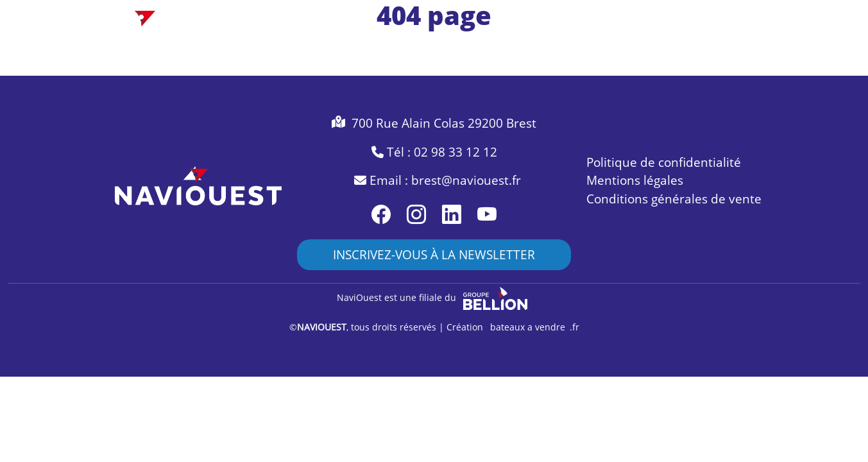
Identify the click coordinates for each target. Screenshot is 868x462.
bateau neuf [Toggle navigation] (301, 41)
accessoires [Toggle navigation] (539, 41)
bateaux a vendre (528, 327)
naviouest (675, 41)
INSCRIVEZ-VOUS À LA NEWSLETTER (434, 255)
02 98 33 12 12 (455, 152)
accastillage (455, 41)
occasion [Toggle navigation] (377, 41)
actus (734, 41)
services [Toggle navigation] (610, 41)
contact (788, 41)
